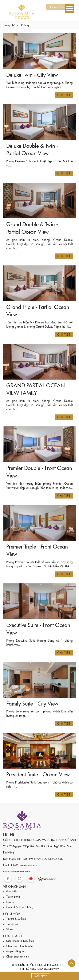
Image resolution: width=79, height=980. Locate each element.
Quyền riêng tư (15, 951)
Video (10, 929)
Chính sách (12, 936)
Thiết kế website (29, 969)
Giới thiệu (12, 891)
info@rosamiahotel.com (25, 865)
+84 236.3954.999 (29, 859)
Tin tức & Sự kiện (16, 919)
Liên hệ (10, 902)
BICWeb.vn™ (52, 969)
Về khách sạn (14, 887)
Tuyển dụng (13, 897)
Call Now (41, 976)
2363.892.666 (54, 859)
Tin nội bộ (12, 924)
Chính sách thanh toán (19, 946)
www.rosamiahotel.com (17, 871)
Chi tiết (64, 95)
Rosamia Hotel (57, 965)
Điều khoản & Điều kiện (20, 941)
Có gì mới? (12, 914)
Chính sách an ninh (18, 956)
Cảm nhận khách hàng (20, 907)
